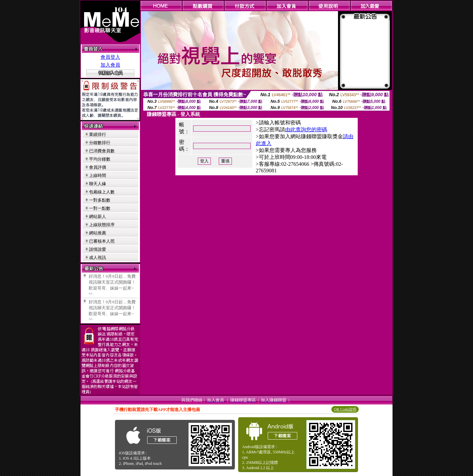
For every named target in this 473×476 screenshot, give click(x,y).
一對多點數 (100, 200)
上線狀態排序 (102, 225)
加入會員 (110, 65)
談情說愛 (98, 249)
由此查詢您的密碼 (306, 130)
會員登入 (110, 57)
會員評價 (98, 167)
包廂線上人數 (102, 192)
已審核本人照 (102, 241)
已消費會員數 (102, 151)
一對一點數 (100, 208)
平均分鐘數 (100, 159)
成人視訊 (98, 258)
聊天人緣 (98, 184)
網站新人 (98, 216)
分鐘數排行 (100, 143)
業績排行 (98, 134)
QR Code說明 (345, 409)
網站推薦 (98, 233)
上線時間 (98, 175)
